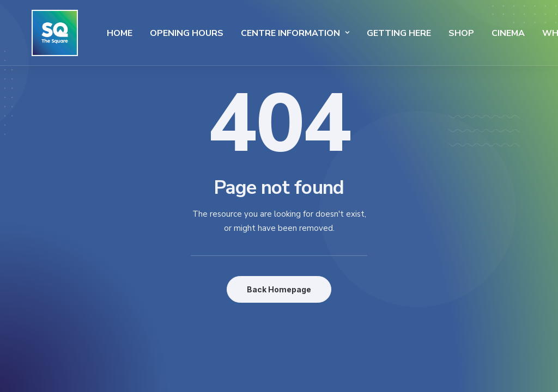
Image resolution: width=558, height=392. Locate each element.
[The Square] (41, 33)
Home (91, 33)
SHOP (433, 33)
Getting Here (371, 33)
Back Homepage (279, 289)
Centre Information (267, 33)
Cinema (480, 33)
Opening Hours (158, 33)
